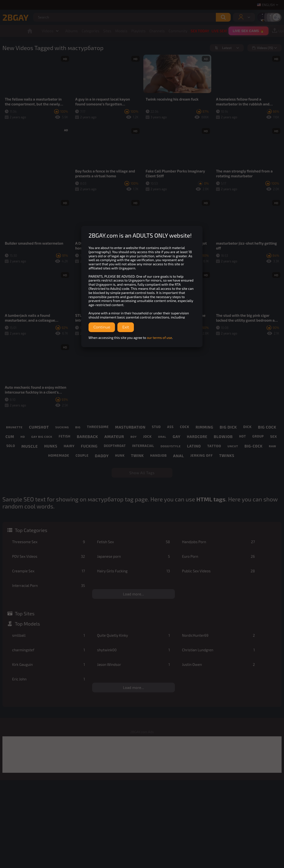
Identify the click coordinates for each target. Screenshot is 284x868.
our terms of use (159, 338)
